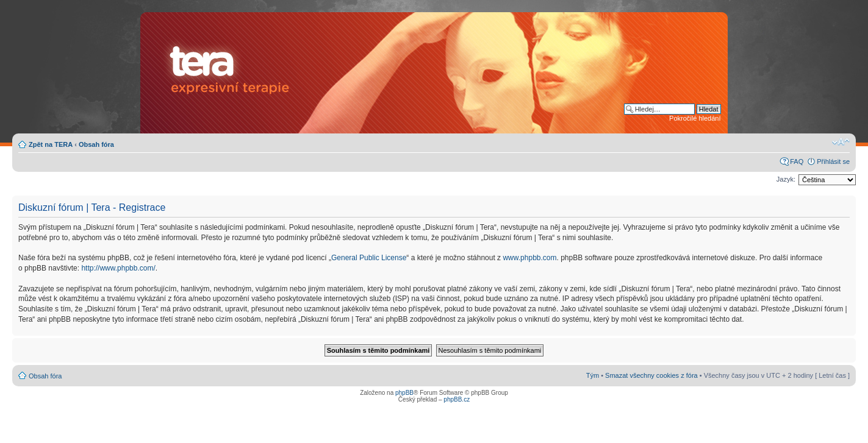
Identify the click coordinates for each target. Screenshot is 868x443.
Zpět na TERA (51, 144)
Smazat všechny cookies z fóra (651, 375)
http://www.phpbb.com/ (118, 268)
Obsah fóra (96, 144)
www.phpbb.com (529, 258)
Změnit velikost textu (841, 142)
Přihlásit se (833, 161)
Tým (593, 375)
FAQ (797, 161)
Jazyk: (786, 179)
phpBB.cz (457, 399)
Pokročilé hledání (695, 118)
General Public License (369, 258)
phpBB (404, 393)
